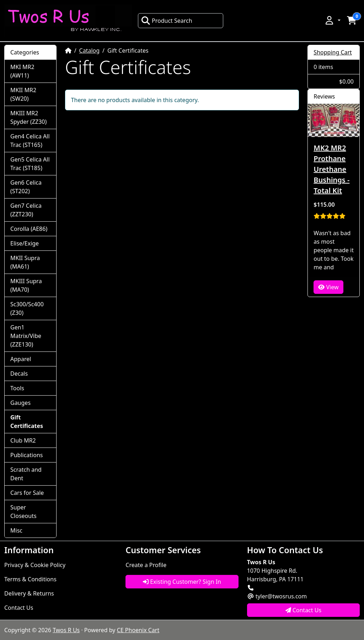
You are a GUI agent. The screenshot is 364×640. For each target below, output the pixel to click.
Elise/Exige (25, 243)
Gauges (20, 403)
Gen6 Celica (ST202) (26, 187)
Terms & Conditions (30, 579)
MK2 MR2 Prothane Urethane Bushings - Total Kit (331, 169)
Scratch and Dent (26, 474)
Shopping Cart (333, 52)
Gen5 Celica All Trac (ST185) (30, 164)
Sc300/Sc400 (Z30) (27, 308)
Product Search (167, 21)
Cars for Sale (27, 493)
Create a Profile (146, 565)
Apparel (21, 359)
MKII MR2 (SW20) (23, 94)
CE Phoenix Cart (138, 630)
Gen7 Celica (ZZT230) (26, 210)
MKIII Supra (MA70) (26, 285)
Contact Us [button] (304, 610)
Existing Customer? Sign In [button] (182, 582)
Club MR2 (23, 440)
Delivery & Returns (29, 593)
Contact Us (19, 608)
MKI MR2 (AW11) (22, 71)
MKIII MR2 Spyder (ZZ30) (28, 117)
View (328, 287)
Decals (19, 374)
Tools (17, 388)
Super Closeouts (23, 512)
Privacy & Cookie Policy (35, 565)
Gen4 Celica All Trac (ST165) (30, 141)
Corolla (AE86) (29, 229)
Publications (26, 455)
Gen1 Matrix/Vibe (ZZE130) (26, 336)
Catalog (90, 51)
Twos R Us (66, 630)
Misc (16, 530)
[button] (332, 20)
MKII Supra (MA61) (25, 262)
